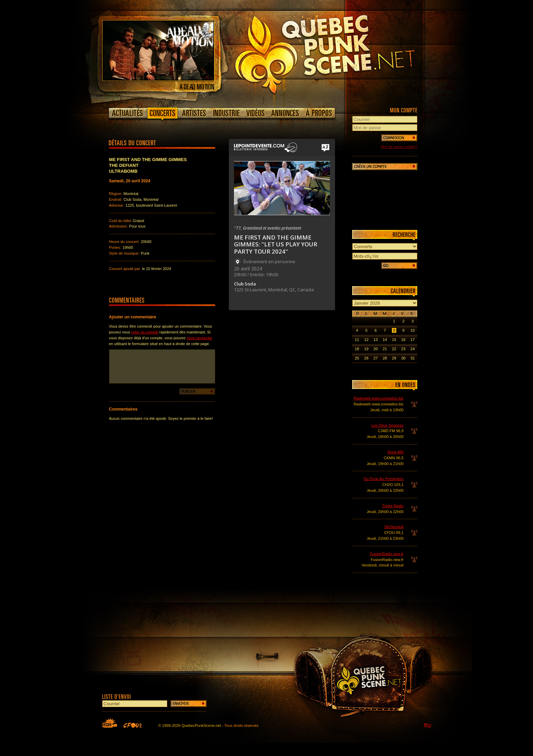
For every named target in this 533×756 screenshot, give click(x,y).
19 (366, 349)
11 (357, 340)
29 (394, 358)
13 (375, 340)
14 (385, 340)
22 (394, 349)
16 (403, 340)
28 (385, 358)
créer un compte (145, 332)
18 (357, 349)
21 (385, 349)
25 (357, 358)
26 (366, 358)
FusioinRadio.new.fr (387, 554)
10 (412, 330)
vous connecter (200, 338)
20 (375, 349)
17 (412, 340)
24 (412, 349)
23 (403, 349)
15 (394, 340)
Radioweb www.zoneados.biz (379, 398)
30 (403, 358)
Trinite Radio (393, 506)
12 (366, 340)
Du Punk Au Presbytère (384, 479)
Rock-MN (395, 452)
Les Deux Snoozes (387, 425)
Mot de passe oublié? (399, 147)
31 (412, 358)
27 (375, 358)
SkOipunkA (394, 527)
